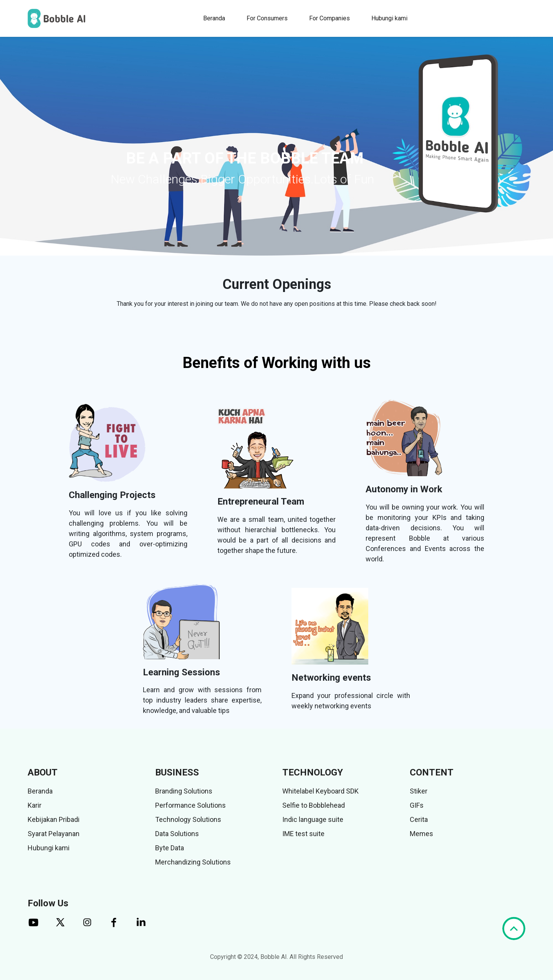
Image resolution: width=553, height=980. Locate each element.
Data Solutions (177, 834)
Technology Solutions (188, 819)
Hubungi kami (389, 18)
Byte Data (170, 848)
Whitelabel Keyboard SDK (320, 791)
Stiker (419, 791)
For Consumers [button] (267, 18)
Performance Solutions (190, 805)
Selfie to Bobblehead (314, 805)
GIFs (417, 805)
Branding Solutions (184, 791)
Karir (35, 805)
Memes (421, 834)
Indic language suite (313, 819)
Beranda (214, 18)
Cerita (419, 819)
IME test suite (303, 834)
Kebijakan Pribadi (54, 819)
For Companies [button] (329, 18)
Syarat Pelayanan (54, 834)
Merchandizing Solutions (193, 862)
